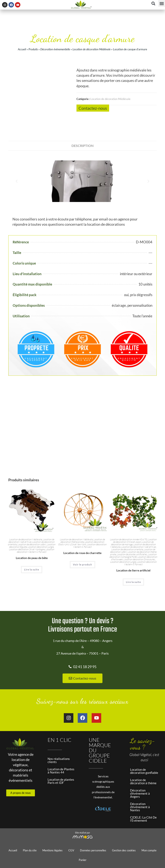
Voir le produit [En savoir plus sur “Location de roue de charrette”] (82, 565)
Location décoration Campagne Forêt (133, 556)
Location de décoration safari (32, 544)
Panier (83, 860)
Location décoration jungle (41, 547)
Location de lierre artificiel (133, 570)
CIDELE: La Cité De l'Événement (143, 819)
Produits (33, 49)
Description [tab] (82, 146)
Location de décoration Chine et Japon (135, 541)
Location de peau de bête (32, 558)
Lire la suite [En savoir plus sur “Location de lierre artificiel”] (133, 582)
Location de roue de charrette (82, 553)
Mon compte (149, 850)
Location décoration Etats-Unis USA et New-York (81, 543)
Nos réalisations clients (59, 760)
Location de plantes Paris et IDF (61, 781)
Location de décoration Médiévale (92, 49)
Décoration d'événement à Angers (140, 793)
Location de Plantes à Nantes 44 (61, 771)
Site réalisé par (82, 833)
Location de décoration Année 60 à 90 (129, 539)
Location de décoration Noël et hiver (31, 541)
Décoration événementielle (55, 49)
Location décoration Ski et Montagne (27, 549)
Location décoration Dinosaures (139, 559)
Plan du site (30, 850)
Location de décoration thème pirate (83, 541)
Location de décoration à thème (143, 781)
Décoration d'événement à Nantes (140, 807)
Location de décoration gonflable (144, 771)
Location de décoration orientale (127, 549)
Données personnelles (93, 850)
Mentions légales (52, 850)
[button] (162, 3)
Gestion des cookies (124, 850)
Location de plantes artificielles (132, 554)
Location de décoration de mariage (132, 543)
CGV (71, 850)
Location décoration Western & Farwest (36, 551)
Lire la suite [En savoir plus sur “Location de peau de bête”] (32, 569)
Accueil (22, 49)
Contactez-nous (93, 108)
